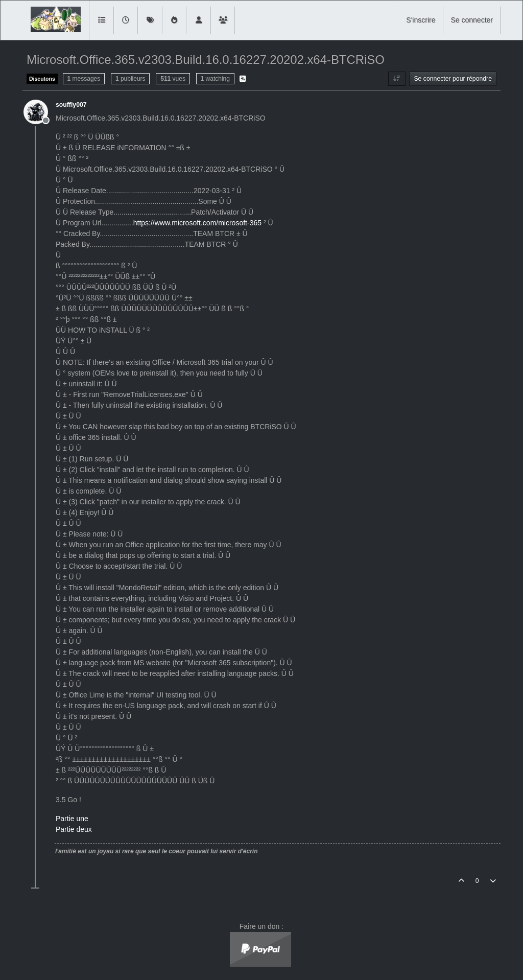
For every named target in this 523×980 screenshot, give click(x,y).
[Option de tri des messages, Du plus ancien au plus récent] (397, 79)
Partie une (72, 819)
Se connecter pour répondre (453, 79)
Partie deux (74, 829)
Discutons (42, 79)
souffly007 (71, 105)
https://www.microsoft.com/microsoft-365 (197, 223)
